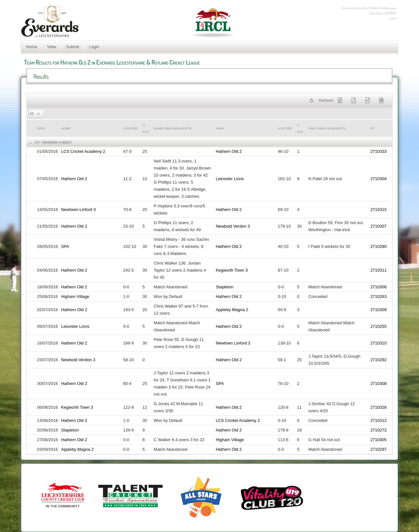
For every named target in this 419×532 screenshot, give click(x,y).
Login (94, 47)
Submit (73, 47)
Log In (393, 18)
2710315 (379, 209)
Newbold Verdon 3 (233, 226)
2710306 (379, 287)
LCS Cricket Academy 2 (83, 151)
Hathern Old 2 (229, 151)
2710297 (379, 449)
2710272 (379, 430)
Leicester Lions (230, 179)
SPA (65, 246)
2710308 (379, 384)
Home (32, 47)
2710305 (379, 440)
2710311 (379, 270)
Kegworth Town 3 (232, 270)
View (52, 47)
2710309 (379, 310)
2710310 (379, 343)
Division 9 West (57, 142)
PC (373, 128)
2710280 (379, 246)
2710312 (379, 420)
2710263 (379, 297)
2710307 (379, 226)
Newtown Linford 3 (78, 209)
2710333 (379, 151)
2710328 (379, 407)
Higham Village (75, 297)
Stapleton (224, 287)
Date (41, 128)
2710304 (379, 179)
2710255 (379, 326)
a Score (285, 128)
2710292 (379, 360)
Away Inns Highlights (327, 128)
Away (220, 128)
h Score (130, 128)
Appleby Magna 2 (232, 310)
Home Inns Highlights (173, 128)
